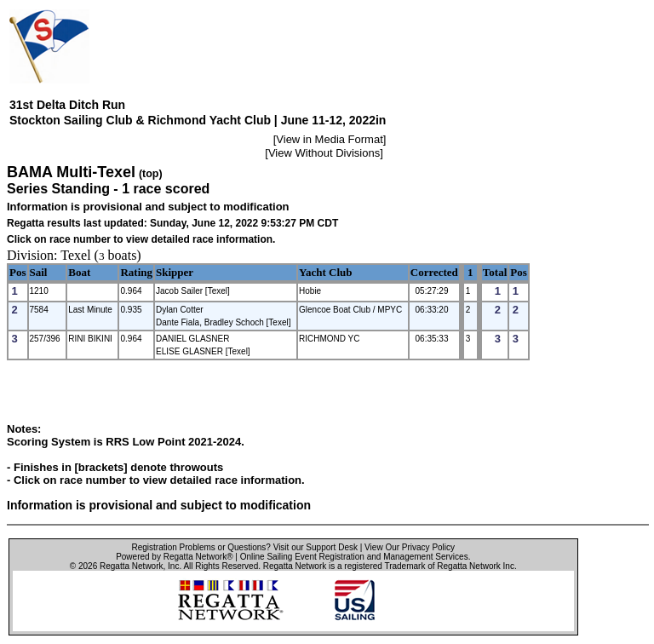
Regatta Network (131, 566)
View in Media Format (329, 139)
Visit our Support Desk (316, 547)
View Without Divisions (324, 153)
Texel (75, 255)
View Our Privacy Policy (410, 547)
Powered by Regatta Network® (174, 557)
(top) (151, 174)
